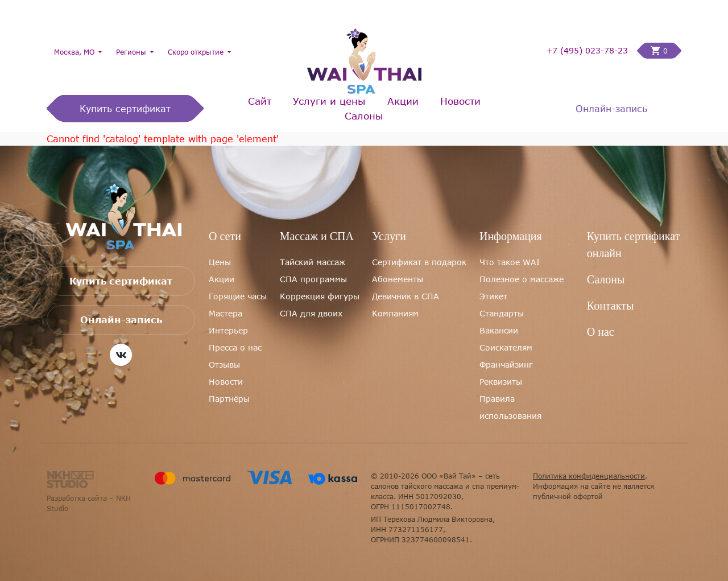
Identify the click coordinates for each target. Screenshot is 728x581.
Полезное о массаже (522, 279)
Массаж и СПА (317, 236)
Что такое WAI (510, 262)
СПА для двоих (311, 313)
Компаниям (395, 313)
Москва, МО (75, 52)
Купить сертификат (125, 109)
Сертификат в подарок (419, 262)
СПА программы (313, 279)
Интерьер (228, 330)
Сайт (260, 101)
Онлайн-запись (611, 109)
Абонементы (398, 279)
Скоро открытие (197, 52)
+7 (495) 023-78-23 (587, 51)
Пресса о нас (235, 347)
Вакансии (499, 330)
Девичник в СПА (406, 296)
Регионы (132, 52)
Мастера (226, 313)
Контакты (611, 306)
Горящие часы (238, 296)
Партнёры (229, 399)
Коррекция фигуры (320, 296)
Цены (220, 262)
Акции (403, 101)
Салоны (364, 116)
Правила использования (510, 407)
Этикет (493, 296)
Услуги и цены (329, 101)
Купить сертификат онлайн (633, 245)
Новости (460, 101)
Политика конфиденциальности (589, 476)
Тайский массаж (313, 262)
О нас (601, 332)
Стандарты (502, 313)
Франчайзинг (506, 364)
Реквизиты (501, 382)
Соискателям (506, 347)
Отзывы (224, 364)
